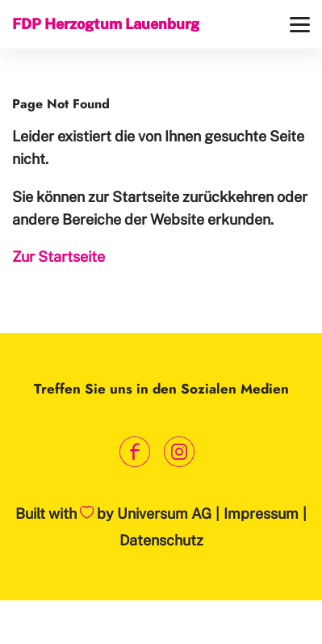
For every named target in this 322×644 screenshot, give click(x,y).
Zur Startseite (59, 257)
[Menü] (300, 25)
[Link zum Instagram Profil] (180, 452)
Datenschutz (161, 540)
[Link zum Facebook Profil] (135, 452)
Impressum (261, 514)
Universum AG (164, 514)
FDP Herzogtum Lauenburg (106, 24)
